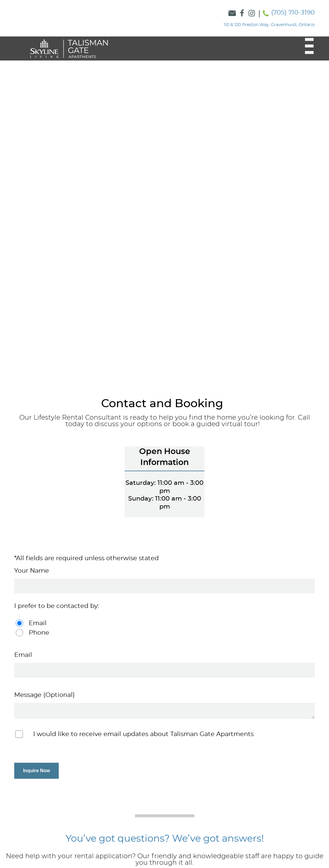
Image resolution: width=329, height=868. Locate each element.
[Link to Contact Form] (232, 14)
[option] (164, 210)
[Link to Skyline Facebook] (242, 14)
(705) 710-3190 (293, 13)
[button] (306, 46)
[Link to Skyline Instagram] (252, 14)
